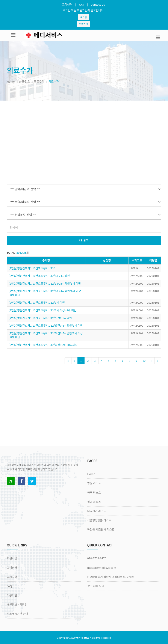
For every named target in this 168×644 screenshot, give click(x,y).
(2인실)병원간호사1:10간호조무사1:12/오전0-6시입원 (40, 318)
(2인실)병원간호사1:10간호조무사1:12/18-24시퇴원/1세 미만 (45, 283)
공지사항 (12, 577)
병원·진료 (24, 81)
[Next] (151, 361)
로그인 (83, 17)
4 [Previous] (102, 361)
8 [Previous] (129, 361)
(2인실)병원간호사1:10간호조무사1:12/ (32, 268)
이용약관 (12, 595)
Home (11, 81)
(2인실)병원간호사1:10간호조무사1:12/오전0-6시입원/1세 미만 (46, 325)
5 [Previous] (109, 361)
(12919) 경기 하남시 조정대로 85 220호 (111, 577)
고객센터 (67, 4)
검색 (84, 240)
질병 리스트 (94, 502)
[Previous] (68, 361)
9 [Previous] (136, 361)
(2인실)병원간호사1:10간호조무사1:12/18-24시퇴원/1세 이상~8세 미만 (45, 293)
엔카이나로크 (83, 638)
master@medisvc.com (102, 568)
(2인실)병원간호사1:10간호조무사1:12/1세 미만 (37, 302)
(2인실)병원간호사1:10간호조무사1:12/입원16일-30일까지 (43, 345)
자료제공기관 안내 (17, 614)
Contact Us (98, 4)
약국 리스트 (94, 492)
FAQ (82, 4)
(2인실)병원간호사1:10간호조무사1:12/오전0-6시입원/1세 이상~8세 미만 (46, 335)
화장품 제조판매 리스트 (101, 529)
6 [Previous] (116, 361)
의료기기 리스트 (97, 511)
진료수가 (39, 81)
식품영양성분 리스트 (99, 520)
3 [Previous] (95, 361)
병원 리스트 (94, 483)
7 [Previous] (122, 361)
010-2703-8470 (97, 558)
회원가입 (83, 24)
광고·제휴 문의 (96, 586)
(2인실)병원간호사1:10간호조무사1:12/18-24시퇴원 (39, 276)
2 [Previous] (88, 361)
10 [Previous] (144, 361)
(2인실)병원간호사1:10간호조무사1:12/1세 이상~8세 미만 (43, 310)
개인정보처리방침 (17, 604)
